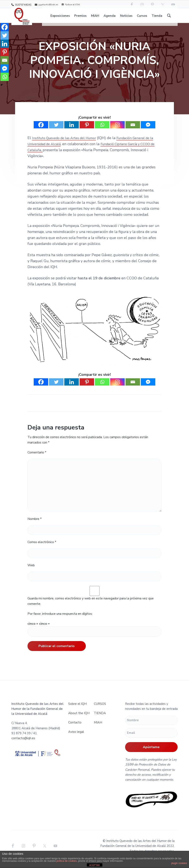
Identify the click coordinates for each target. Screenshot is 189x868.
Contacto (75, 728)
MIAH (98, 728)
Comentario (37, 459)
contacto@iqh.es (47, 5)
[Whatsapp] (102, 131)
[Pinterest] (87, 131)
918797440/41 (22, 5)
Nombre (35, 525)
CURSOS (100, 710)
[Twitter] (56, 131)
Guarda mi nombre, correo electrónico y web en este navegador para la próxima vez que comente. (91, 607)
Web (31, 571)
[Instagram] (117, 131)
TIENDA (100, 719)
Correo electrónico (42, 548)
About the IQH (79, 719)
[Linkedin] (72, 131)
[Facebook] (41, 131)
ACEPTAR (94, 865)
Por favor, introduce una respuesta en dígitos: (60, 620)
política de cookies (66, 861)
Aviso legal (76, 738)
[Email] (133, 131)
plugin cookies (179, 863)
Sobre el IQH (71, 5)
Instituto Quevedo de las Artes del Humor (68, 144)
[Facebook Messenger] (148, 131)
